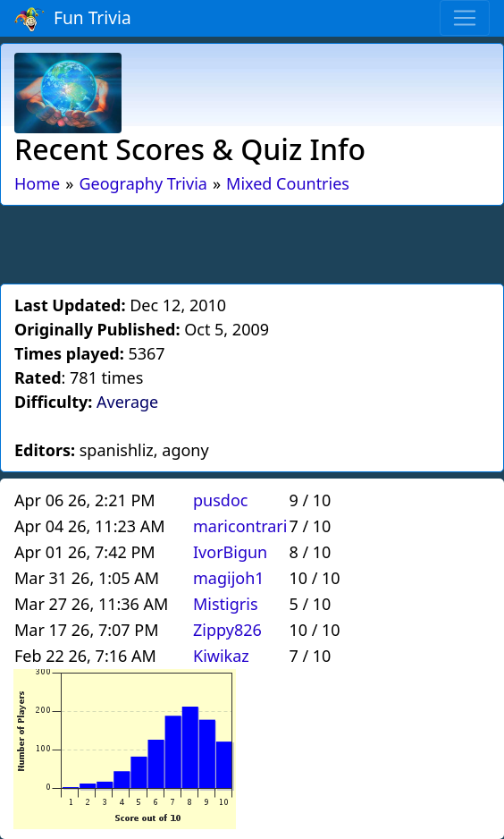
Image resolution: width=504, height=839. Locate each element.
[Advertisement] (252, 242)
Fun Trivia (73, 19)
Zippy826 (227, 630)
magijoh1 (229, 578)
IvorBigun (230, 552)
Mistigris (226, 604)
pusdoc (220, 500)
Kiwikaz (221, 656)
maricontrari (240, 526)
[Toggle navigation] (465, 18)
